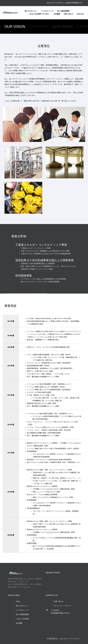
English (80, 14)
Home (18, 601)
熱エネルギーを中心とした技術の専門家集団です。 (66, 3)
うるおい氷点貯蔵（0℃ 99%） (39, 14)
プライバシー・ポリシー (63, 606)
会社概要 (57, 14)
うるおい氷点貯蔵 (22, 619)
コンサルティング (47, 11)
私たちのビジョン (31, 11)
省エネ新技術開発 (63, 11)
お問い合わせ (68, 14)
